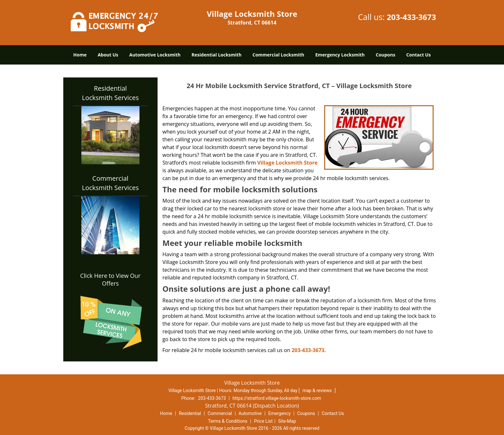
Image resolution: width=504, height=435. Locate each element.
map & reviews (318, 390)
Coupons (386, 55)
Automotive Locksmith (155, 55)
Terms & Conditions (228, 421)
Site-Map (287, 421)
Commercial (220, 413)
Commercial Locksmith (278, 55)
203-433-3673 (411, 17)
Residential (190, 413)
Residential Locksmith (216, 55)
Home (80, 55)
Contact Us (418, 55)
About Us (108, 55)
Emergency (279, 413)
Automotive (250, 413)
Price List (263, 421)
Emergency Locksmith (340, 55)
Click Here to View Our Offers (110, 279)
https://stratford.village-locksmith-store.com (277, 398)
